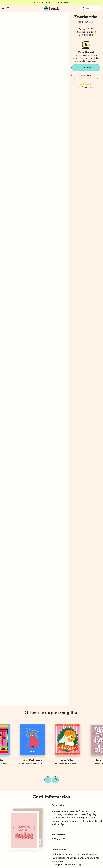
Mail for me (86, 68)
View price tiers (86, 35)
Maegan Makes (87, 22)
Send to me (86, 75)
